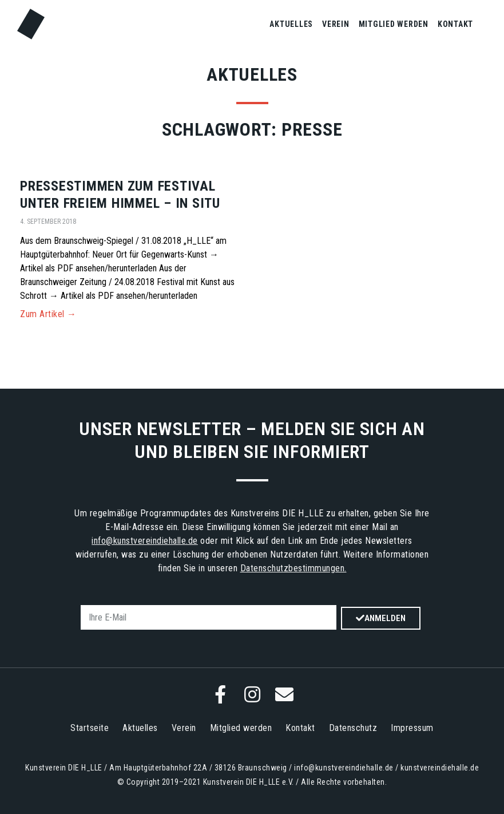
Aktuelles (291, 24)
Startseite (90, 728)
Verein (336, 24)
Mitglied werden (394, 24)
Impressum (412, 728)
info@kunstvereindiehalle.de (145, 541)
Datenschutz (353, 728)
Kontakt (455, 24)
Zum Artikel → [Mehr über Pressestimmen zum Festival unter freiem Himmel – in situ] (48, 314)
